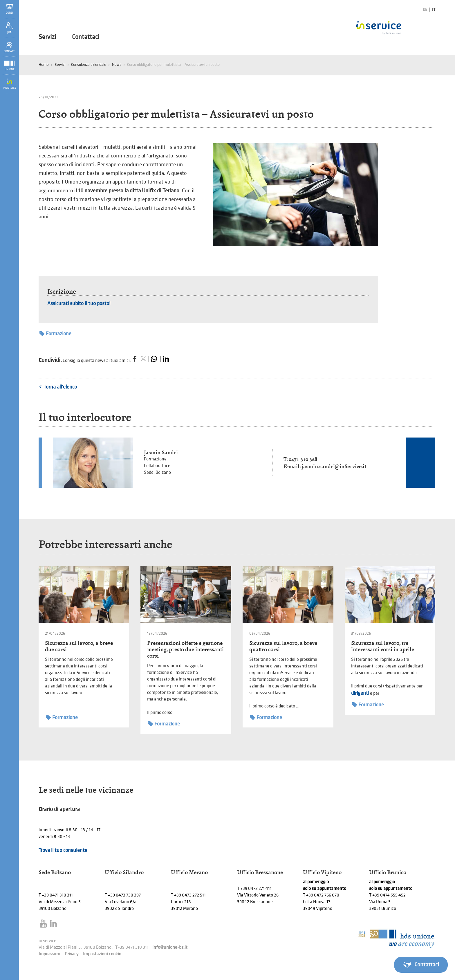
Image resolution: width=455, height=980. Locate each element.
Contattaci (86, 37)
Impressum (49, 954)
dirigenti (360, 693)
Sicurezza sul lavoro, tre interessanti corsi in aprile (383, 646)
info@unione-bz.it (170, 947)
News (117, 65)
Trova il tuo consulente (63, 850)
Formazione (55, 334)
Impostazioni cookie (102, 954)
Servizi (47, 37)
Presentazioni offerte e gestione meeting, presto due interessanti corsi (185, 649)
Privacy (72, 954)
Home (44, 65)
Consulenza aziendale (89, 65)
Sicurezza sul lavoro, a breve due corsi (79, 646)
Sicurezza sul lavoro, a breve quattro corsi (283, 646)
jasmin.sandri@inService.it (334, 466)
